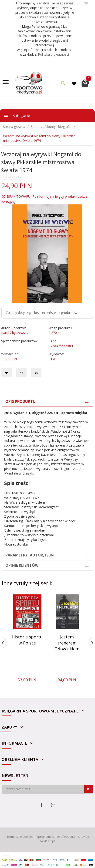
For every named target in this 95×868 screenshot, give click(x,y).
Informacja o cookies (19, 837)
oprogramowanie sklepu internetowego (63, 837)
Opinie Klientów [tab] (22, 565)
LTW (52, 359)
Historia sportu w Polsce (27, 640)
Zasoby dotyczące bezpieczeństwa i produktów (42, 313)
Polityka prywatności (53, 54)
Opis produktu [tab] (20, 401)
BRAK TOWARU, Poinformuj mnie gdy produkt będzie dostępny (44, 199)
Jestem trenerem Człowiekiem (67, 643)
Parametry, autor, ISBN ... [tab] (31, 555)
